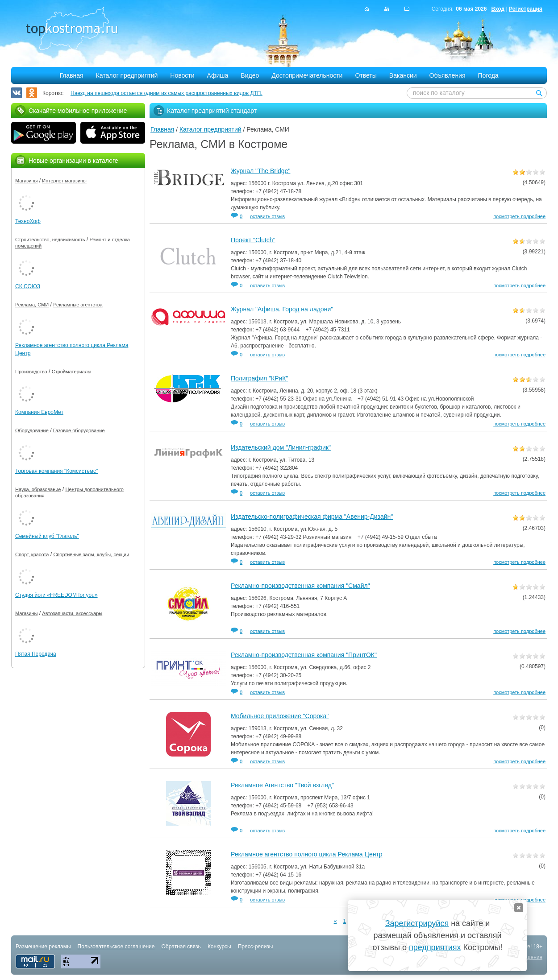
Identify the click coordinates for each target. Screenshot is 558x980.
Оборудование (32, 430)
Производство (31, 372)
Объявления (448, 75)
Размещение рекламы (43, 947)
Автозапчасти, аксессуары (72, 613)
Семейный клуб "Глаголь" (47, 536)
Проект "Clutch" (253, 240)
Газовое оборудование (79, 430)
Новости (182, 75)
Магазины (26, 181)
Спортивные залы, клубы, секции (91, 554)
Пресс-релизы (256, 947)
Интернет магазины (64, 181)
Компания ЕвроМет (39, 412)
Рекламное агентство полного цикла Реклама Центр (307, 854)
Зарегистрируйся (417, 923)
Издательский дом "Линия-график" (281, 447)
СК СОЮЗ (28, 286)
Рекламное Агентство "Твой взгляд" (282, 785)
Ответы (366, 75)
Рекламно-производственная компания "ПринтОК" (304, 655)
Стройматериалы (72, 372)
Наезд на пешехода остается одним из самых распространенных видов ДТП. (167, 93)
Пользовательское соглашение (116, 947)
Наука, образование (38, 489)
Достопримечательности (307, 75)
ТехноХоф (28, 221)
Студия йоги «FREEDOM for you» (56, 595)
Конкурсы (219, 947)
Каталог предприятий (127, 75)
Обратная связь (181, 947)
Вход (498, 9)
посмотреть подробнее (519, 216)
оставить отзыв (267, 216)
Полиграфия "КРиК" (259, 378)
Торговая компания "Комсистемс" (56, 471)
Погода (488, 75)
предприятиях (435, 947)
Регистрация (526, 9)
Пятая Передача (36, 654)
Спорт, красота (32, 554)
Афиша (218, 75)
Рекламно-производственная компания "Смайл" (300, 586)
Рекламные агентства (78, 305)
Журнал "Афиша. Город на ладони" (282, 309)
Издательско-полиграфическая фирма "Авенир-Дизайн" (312, 517)
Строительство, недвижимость (50, 240)
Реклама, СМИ (32, 305)
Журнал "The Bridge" (260, 171)
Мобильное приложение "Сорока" (280, 716)
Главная (71, 75)
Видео (250, 75)
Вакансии (403, 75)
